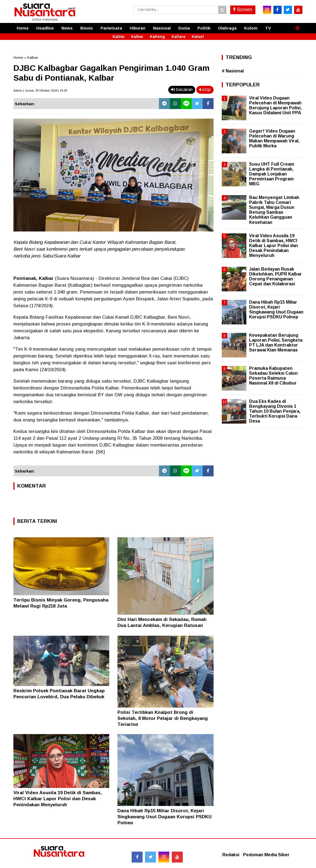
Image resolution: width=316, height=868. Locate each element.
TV (268, 28)
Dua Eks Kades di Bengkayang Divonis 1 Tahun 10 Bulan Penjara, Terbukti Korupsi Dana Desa (275, 411)
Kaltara (178, 37)
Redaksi (231, 855)
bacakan (182, 90)
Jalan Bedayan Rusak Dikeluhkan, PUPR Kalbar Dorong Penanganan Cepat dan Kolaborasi (275, 277)
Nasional (162, 28)
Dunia (184, 28)
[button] (297, 26)
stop (205, 90)
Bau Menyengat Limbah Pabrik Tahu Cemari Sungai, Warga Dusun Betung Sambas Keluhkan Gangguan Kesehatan (274, 210)
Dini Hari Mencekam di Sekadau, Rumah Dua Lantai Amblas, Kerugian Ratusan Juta (162, 625)
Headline (45, 28)
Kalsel (198, 37)
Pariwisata (111, 28)
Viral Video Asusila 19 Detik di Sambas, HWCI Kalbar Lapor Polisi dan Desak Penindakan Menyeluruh (58, 799)
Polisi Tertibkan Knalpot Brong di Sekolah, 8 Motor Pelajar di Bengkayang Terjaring (163, 718)
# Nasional (233, 71)
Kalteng (157, 37)
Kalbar (137, 37)
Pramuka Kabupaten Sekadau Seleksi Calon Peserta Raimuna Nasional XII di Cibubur (273, 376)
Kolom (251, 28)
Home (23, 28)
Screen (243, 10)
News (67, 28)
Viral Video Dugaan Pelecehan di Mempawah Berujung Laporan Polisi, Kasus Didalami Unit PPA (275, 105)
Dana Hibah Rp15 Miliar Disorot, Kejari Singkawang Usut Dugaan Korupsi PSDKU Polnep (165, 817)
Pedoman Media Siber (266, 855)
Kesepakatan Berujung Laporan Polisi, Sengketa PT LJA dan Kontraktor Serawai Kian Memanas (276, 343)
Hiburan (138, 28)
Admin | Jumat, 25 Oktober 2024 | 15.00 (40, 90)
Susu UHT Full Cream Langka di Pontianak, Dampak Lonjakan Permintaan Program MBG (272, 174)
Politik (204, 28)
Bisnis (87, 28)
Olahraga (227, 28)
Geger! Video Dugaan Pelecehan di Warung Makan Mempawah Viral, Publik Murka (274, 139)
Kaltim (119, 37)
